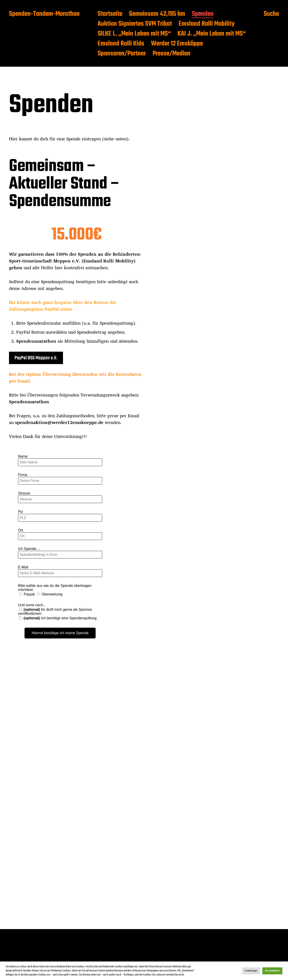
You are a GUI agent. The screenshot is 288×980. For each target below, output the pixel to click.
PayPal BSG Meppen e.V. (36, 358)
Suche (271, 14)
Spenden (203, 14)
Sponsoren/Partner (122, 54)
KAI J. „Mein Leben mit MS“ (212, 34)
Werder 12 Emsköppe (177, 44)
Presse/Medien (171, 54)
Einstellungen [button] (251, 971)
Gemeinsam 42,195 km (157, 14)
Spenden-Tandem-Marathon (44, 14)
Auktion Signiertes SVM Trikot (135, 24)
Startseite (110, 14)
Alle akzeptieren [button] (272, 971)
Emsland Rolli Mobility (207, 24)
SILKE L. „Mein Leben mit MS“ (134, 34)
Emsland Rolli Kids (121, 44)
